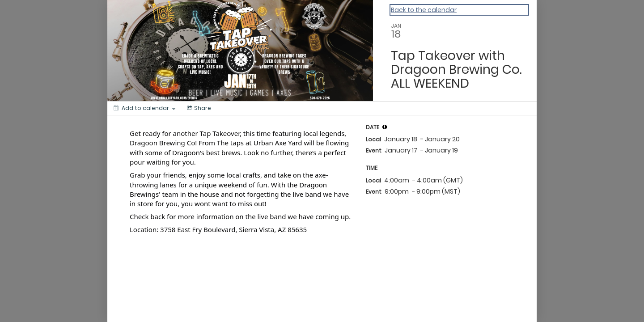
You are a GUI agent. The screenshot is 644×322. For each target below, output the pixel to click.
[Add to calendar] (144, 108)
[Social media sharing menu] (198, 108)
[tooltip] (385, 127)
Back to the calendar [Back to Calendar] (424, 10)
